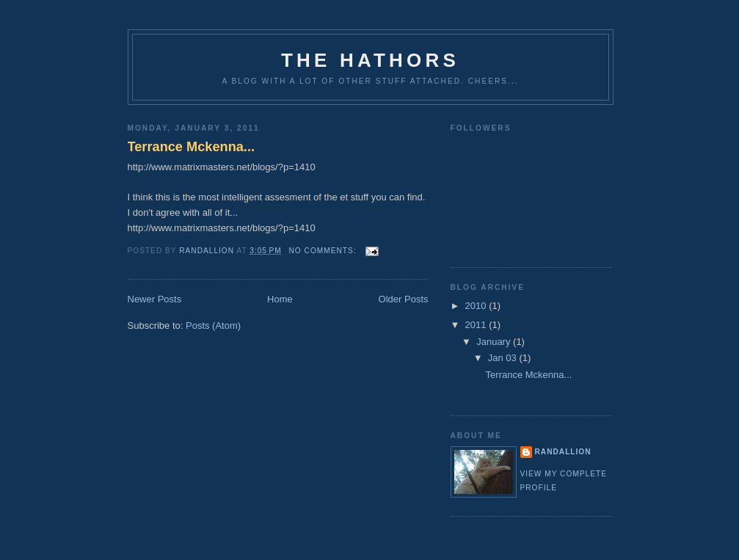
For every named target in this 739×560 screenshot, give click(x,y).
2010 (477, 306)
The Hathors (370, 60)
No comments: (324, 251)
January (495, 342)
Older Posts (404, 299)
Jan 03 (504, 358)
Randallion (563, 452)
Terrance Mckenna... (192, 147)
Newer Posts (155, 299)
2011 (477, 325)
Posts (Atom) (213, 326)
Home (280, 299)
